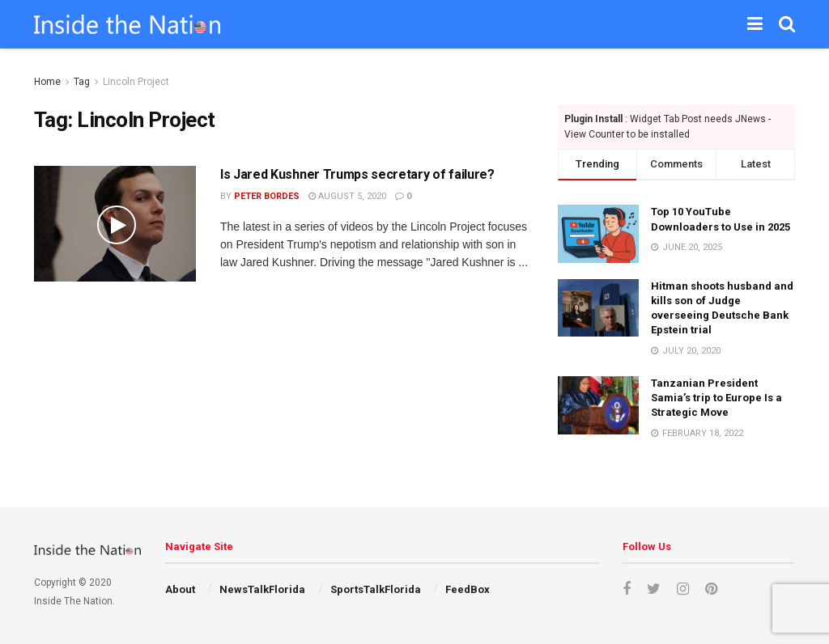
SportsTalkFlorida (376, 589)
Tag (82, 82)
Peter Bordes (267, 196)
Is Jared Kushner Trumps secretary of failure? (357, 174)
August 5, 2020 (347, 196)
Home (47, 82)
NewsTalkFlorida (262, 589)
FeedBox (468, 589)
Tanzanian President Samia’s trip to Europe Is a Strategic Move (716, 398)
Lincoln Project (136, 82)
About (180, 589)
